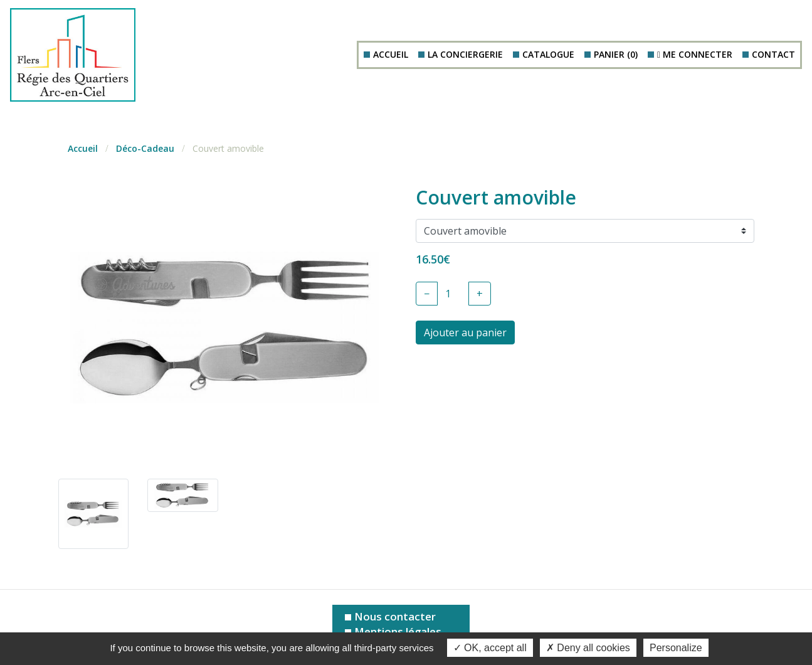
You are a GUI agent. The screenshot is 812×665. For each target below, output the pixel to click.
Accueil (391, 54)
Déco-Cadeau (145, 148)
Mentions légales (398, 631)
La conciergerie (465, 54)
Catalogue (548, 54)
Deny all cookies (588, 648)
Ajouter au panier (465, 332)
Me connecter (695, 54)
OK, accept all (490, 648)
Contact (773, 54)
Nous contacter (395, 616)
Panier (616, 54)
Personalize (676, 648)
